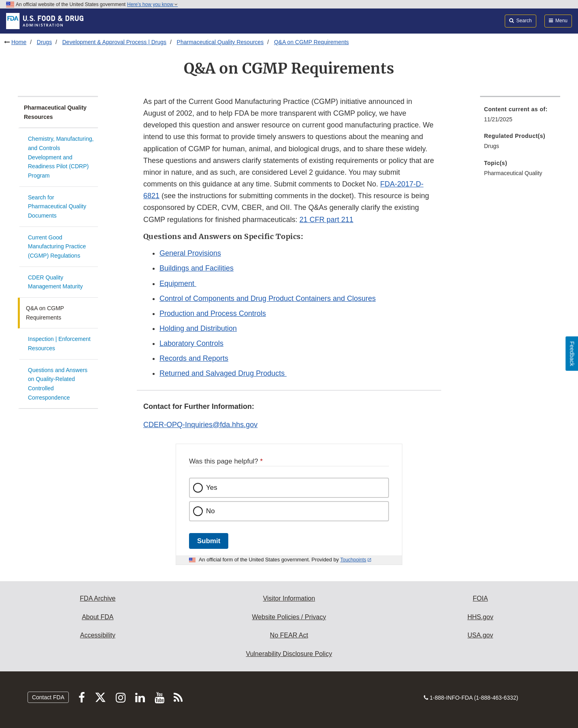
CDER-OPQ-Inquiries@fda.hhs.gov (200, 425)
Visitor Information (289, 598)
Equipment (178, 284)
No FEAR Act (289, 635)
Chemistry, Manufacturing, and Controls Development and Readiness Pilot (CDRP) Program (61, 157)
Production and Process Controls (213, 313)
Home (19, 42)
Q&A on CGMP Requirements (311, 42)
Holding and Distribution (198, 328)
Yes (212, 488)
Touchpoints (353, 560)
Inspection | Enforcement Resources (59, 344)
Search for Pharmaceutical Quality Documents (57, 206)
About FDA (98, 617)
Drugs (44, 42)
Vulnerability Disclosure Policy (289, 654)
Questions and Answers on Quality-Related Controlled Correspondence (58, 384)
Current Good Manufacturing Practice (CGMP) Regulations (57, 247)
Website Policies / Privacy (289, 617)
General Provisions (190, 253)
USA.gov (480, 635)
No (210, 511)
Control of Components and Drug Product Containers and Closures (268, 298)
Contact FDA (48, 697)
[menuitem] (520, 117)
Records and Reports (194, 358)
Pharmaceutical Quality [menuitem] (513, 173)
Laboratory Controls (191, 343)
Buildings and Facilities (197, 268)
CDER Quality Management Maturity (55, 282)
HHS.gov (480, 617)
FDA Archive (98, 598)
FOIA (480, 598)
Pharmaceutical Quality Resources (220, 42)
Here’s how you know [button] (152, 4)
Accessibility (98, 635)
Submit (209, 541)
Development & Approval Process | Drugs (114, 42)
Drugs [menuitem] (492, 146)
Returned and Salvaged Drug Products (223, 373)
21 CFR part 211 (326, 220)
